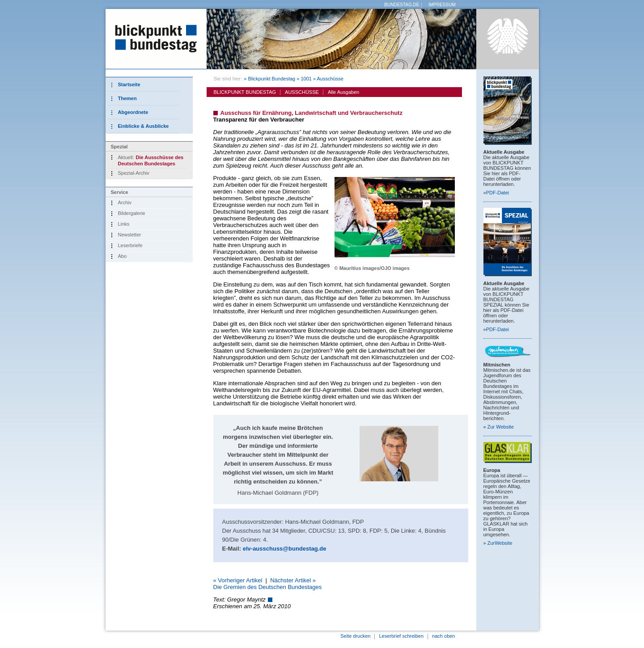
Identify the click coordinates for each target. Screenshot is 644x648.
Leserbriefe (130, 245)
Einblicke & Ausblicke (144, 126)
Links (124, 224)
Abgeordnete (133, 112)
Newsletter (130, 235)
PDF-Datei (498, 193)
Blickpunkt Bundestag (271, 79)
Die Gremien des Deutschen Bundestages (268, 587)
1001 (306, 79)
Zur (501, 427)
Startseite (129, 84)
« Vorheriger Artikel (238, 580)
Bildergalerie (132, 213)
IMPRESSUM (442, 5)
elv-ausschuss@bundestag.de (285, 549)
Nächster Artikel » (293, 580)
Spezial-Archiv (134, 173)
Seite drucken (355, 636)
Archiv (125, 202)
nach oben (443, 636)
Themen (127, 98)
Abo (123, 256)
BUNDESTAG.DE (402, 5)
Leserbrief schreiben (401, 636)
